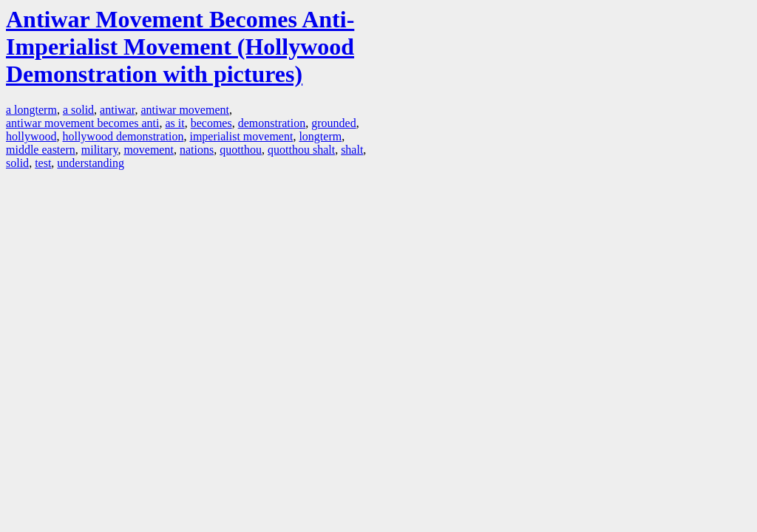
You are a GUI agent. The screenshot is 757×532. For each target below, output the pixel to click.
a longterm (31, 110)
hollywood (31, 136)
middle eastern (41, 150)
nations (197, 150)
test (43, 163)
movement (149, 150)
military (100, 150)
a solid (78, 110)
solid (17, 163)
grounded (333, 123)
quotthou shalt (301, 150)
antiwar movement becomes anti (82, 123)
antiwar (117, 110)
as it (174, 123)
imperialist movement (241, 136)
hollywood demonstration (123, 136)
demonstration (272, 123)
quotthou (241, 150)
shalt (352, 150)
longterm (320, 136)
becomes (211, 123)
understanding (91, 163)
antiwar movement (185, 110)
